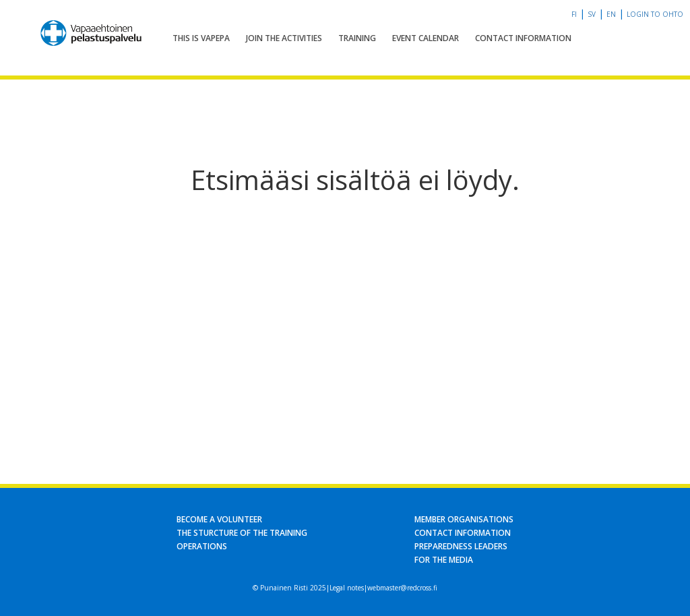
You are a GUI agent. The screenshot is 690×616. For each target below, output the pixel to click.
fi (574, 14)
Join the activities (284, 38)
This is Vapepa (201, 38)
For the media (444, 560)
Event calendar (426, 38)
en (611, 14)
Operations (202, 546)
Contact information (523, 38)
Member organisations (464, 519)
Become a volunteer (219, 519)
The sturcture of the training (242, 533)
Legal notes (347, 588)
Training (357, 38)
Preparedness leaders (461, 546)
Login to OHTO (655, 14)
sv (592, 14)
